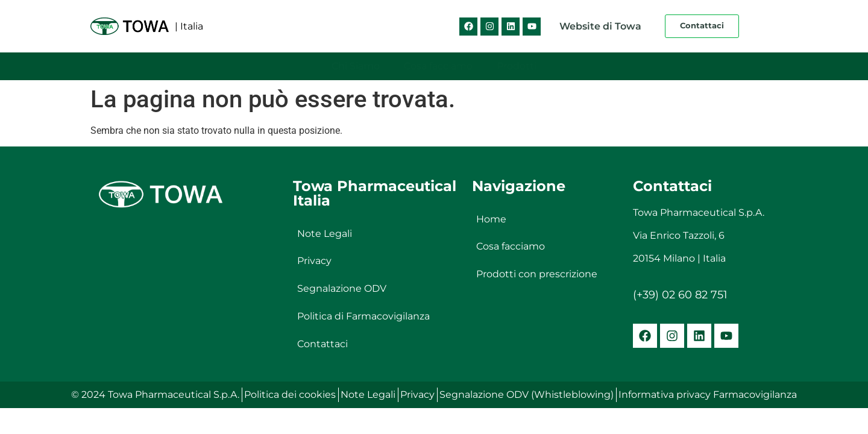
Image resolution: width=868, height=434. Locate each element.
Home (491, 219)
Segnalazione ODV (342, 289)
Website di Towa (600, 26)
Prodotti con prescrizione (537, 275)
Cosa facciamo (438, 66)
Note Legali (325, 234)
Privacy (314, 261)
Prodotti (517, 66)
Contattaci (322, 344)
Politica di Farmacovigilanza (363, 317)
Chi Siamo (356, 66)
